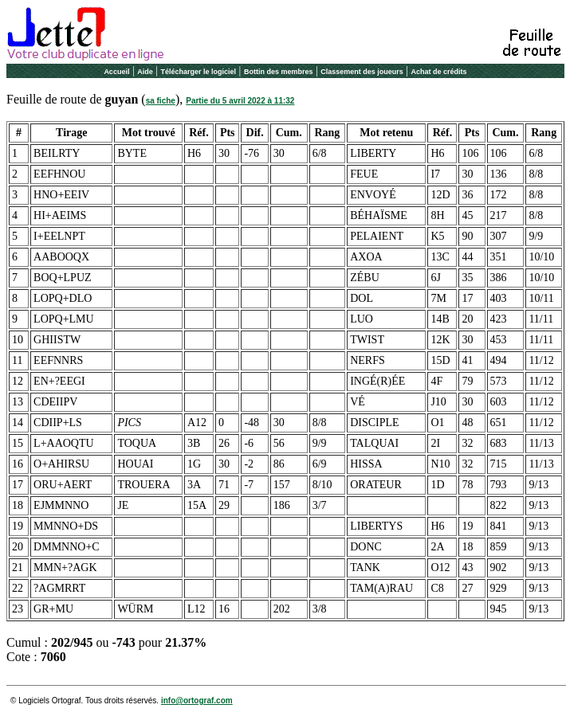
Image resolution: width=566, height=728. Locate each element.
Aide (145, 72)
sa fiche (161, 101)
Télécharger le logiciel (199, 72)
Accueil (116, 72)
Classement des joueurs (362, 72)
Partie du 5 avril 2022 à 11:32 (240, 101)
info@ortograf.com (197, 701)
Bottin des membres (279, 72)
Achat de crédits (439, 72)
